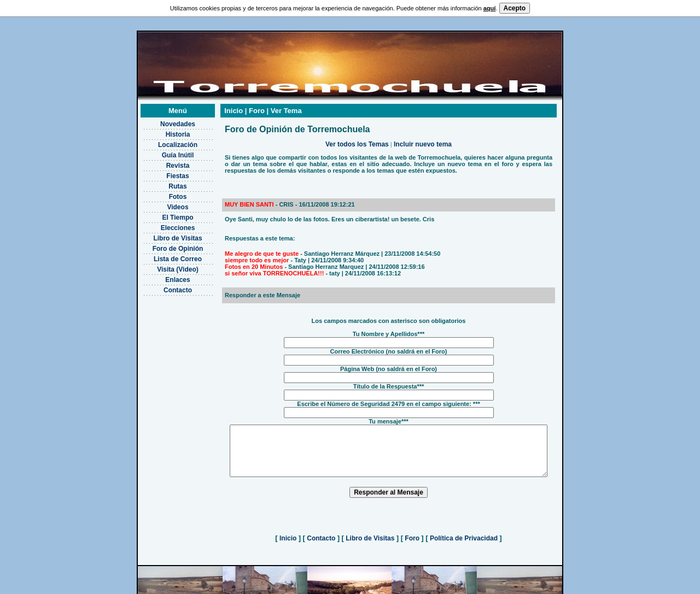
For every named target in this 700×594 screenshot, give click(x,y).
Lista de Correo (164, 245)
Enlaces (164, 266)
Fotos (164, 183)
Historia (164, 121)
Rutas (164, 173)
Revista (164, 152)
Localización (164, 131)
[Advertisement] (164, 336)
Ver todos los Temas (357, 131)
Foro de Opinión (164, 235)
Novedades (164, 110)
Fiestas (164, 162)
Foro (412, 534)
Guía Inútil (164, 142)
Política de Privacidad (464, 534)
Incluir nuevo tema (423, 131)
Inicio (288, 534)
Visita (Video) (164, 256)
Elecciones (164, 214)
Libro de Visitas (164, 225)
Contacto (164, 277)
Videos (164, 193)
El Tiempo (164, 204)
